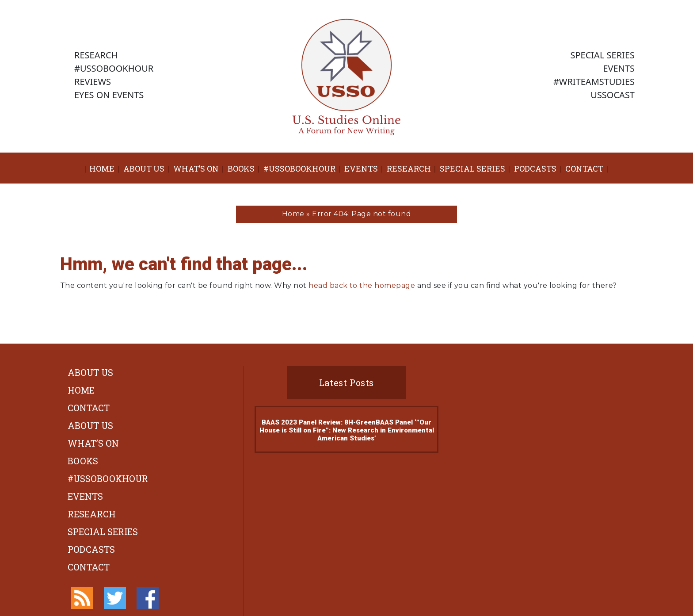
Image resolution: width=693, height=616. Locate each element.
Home (102, 168)
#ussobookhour (299, 168)
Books (241, 168)
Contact (584, 168)
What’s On (196, 168)
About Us (144, 168)
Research (409, 168)
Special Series (472, 168)
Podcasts (535, 168)
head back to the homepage (362, 285)
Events (361, 168)
